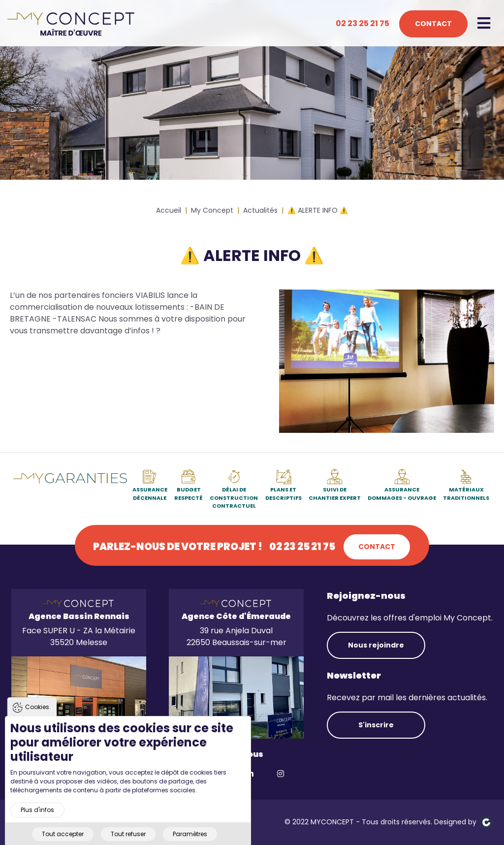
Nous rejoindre (376, 645)
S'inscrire (376, 725)
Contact (433, 24)
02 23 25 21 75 (362, 23)
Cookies (37, 717)
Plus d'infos (37, 820)
